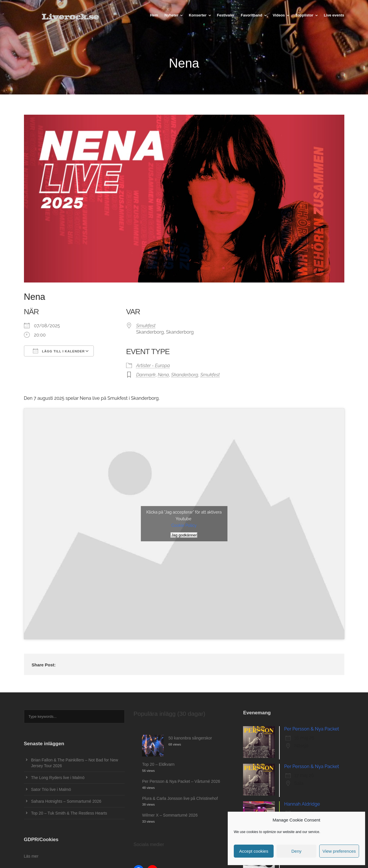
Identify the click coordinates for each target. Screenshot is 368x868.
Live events (334, 15)
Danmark (146, 375)
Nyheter (171, 15)
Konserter (198, 15)
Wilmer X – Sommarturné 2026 (170, 815)
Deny (296, 851)
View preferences (339, 851)
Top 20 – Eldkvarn (158, 764)
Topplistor (304, 15)
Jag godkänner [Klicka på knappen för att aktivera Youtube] (184, 535)
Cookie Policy (184, 525)
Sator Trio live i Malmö (51, 789)
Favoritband (251, 15)
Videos (279, 15)
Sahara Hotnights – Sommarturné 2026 (66, 801)
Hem (154, 15)
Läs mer (31, 856)
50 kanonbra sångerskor (190, 738)
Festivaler (226, 15)
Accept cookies (254, 851)
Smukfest (146, 326)
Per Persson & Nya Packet (311, 729)
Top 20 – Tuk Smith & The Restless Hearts (69, 813)
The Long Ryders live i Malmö (58, 778)
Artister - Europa (153, 366)
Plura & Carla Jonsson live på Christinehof (180, 798)
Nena (164, 375)
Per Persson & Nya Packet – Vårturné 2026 (181, 781)
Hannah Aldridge (302, 804)
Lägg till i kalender (59, 351)
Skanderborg (185, 375)
